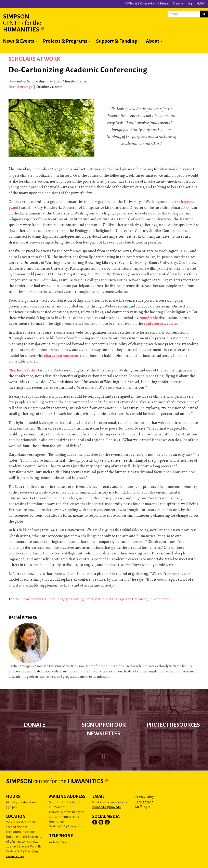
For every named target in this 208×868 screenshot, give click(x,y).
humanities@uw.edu (107, 807)
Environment (159, 599)
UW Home (131, 4)
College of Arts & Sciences (155, 4)
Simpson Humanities (28, 23)
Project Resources (173, 725)
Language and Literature (129, 599)
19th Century (74, 599)
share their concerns (61, 356)
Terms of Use (144, 802)
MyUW (201, 4)
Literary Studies (97, 599)
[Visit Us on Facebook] (95, 822)
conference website (160, 324)
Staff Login (143, 807)
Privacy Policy (145, 797)
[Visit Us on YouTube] (107, 822)
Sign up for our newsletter (104, 729)
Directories (179, 4)
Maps (191, 4)
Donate (35, 725)
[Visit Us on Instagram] (101, 822)
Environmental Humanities (42, 599)
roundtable (149, 318)
